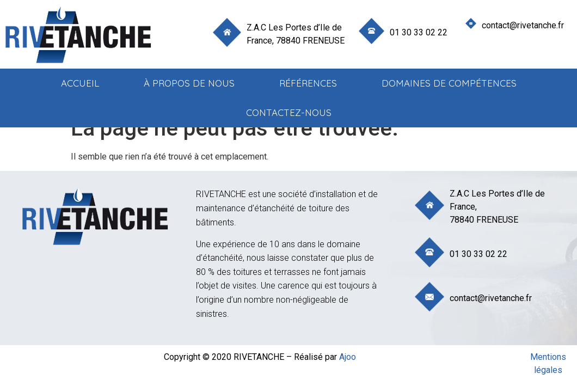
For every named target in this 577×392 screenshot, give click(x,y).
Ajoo (348, 357)
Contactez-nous (289, 112)
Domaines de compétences (449, 83)
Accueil (80, 83)
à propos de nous (189, 83)
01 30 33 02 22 (419, 32)
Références (308, 83)
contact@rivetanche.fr (523, 25)
